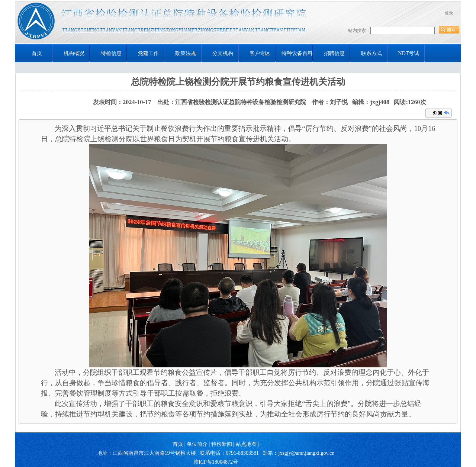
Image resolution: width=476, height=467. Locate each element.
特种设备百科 (297, 53)
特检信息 (111, 53)
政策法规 (186, 53)
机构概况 (74, 53)
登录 (449, 13)
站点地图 (246, 444)
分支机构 (223, 53)
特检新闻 (222, 444)
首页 (37, 53)
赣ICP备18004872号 (216, 462)
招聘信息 (334, 53)
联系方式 (372, 53)
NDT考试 (409, 53)
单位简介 (197, 444)
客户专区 (260, 53)
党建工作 (148, 53)
